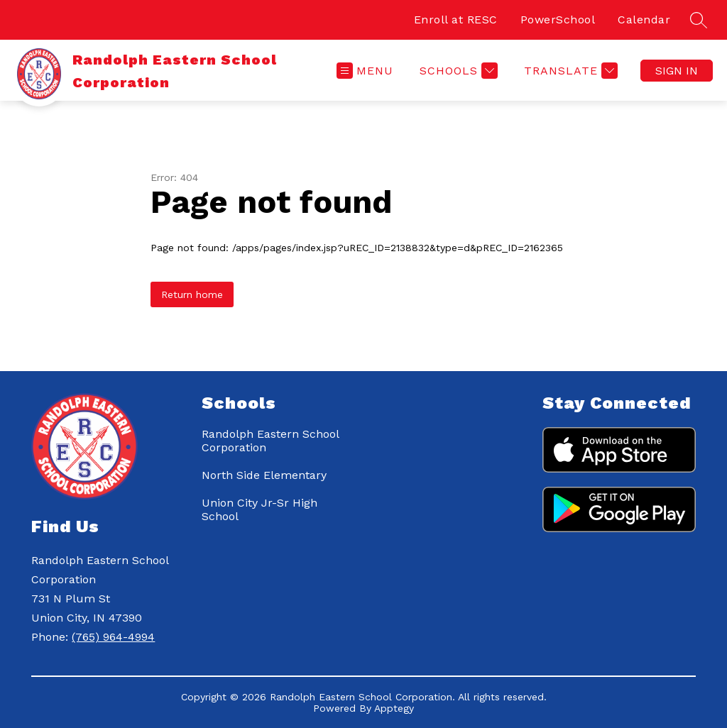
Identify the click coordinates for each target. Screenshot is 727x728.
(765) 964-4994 (113, 637)
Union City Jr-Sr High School (259, 509)
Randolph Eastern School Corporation (270, 441)
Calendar (644, 20)
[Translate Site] (569, 71)
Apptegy (394, 708)
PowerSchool (558, 20)
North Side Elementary (264, 475)
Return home (192, 294)
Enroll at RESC (456, 20)
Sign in (677, 71)
